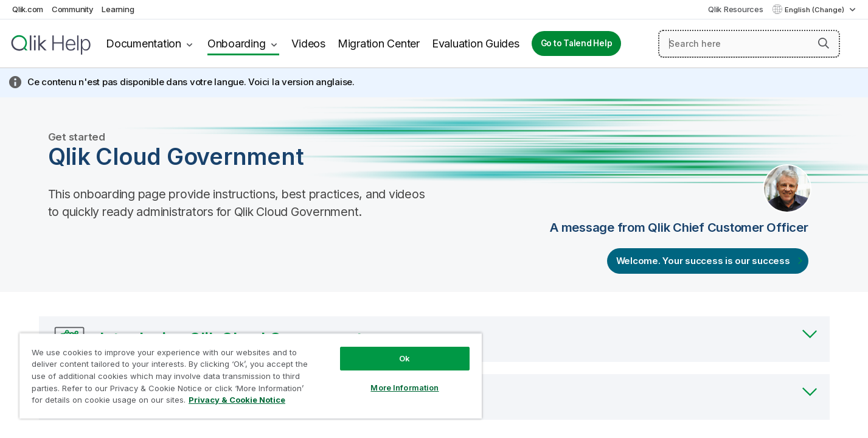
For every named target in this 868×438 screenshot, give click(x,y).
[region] (251, 376)
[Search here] (749, 44)
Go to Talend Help (577, 43)
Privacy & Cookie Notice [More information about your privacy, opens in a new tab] (237, 400)
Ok (404, 358)
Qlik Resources (736, 9)
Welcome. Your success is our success (703, 261)
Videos (308, 43)
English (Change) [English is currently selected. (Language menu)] (815, 10)
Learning (118, 9)
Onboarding (237, 43)
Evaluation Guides (476, 43)
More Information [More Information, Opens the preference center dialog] (404, 388)
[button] (824, 43)
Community (73, 9)
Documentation (144, 43)
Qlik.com (28, 9)
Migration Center (379, 43)
